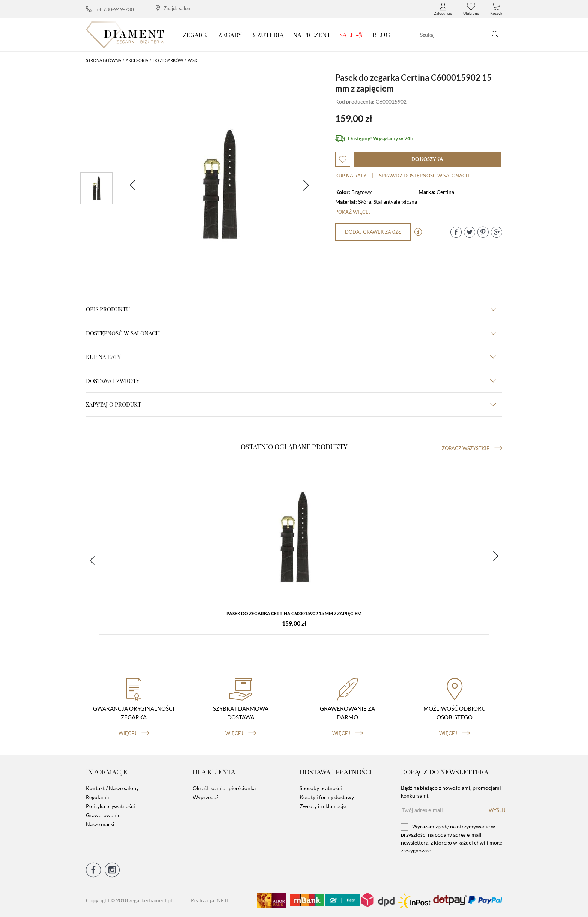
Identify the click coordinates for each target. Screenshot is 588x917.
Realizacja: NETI (210, 900)
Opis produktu (291, 309)
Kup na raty (351, 176)
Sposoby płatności (321, 788)
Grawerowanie (103, 815)
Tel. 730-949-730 (110, 9)
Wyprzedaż (206, 797)
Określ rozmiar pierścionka (224, 788)
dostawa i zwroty (291, 381)
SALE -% (352, 35)
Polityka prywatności (110, 806)
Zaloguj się (443, 9)
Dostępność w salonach (291, 333)
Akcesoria (137, 60)
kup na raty (291, 357)
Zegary (230, 35)
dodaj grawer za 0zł (373, 232)
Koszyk (496, 9)
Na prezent (312, 35)
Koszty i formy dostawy (327, 797)
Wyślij (497, 810)
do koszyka (427, 159)
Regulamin (98, 797)
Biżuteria (267, 35)
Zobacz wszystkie (472, 448)
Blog (381, 35)
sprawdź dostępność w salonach (424, 176)
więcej (134, 733)
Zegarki (196, 35)
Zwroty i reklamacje (323, 806)
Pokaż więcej (353, 212)
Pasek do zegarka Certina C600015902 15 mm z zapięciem (294, 613)
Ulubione (471, 9)
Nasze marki (100, 824)
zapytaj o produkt (291, 404)
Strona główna (103, 60)
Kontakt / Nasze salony (112, 788)
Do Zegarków (168, 60)
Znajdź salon (173, 8)
